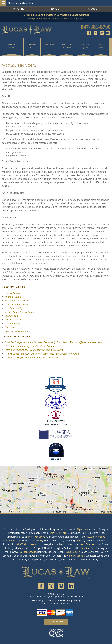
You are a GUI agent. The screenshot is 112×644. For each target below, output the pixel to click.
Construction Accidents (16, 304)
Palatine (85, 548)
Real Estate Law (49, 46)
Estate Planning (13, 323)
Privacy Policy (63, 601)
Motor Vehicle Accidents (17, 301)
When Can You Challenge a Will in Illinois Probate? (30, 346)
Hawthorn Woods (96, 537)
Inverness (37, 540)
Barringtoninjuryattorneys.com (56, 603)
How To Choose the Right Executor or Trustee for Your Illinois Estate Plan (42, 354)
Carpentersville (28, 552)
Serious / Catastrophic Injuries (20, 312)
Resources (36, 601)
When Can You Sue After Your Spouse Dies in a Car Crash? (34, 350)
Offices (93, 9)
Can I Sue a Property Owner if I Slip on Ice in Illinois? (31, 357)
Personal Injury (12, 46)
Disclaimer (49, 601)
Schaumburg (73, 552)
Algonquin (82, 529)
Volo (69, 556)
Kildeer (80, 540)
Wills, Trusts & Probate (66, 46)
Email (56, 9)
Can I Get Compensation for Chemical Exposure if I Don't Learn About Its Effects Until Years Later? (55, 342)
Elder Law (101, 46)
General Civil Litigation (84, 46)
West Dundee (87, 544)
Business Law (32, 46)
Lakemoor (35, 544)
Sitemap (76, 601)
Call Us (19, 9)
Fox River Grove (37, 537)
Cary (52, 533)
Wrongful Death (13, 297)
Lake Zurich (22, 544)
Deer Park (61, 533)
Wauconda (79, 556)
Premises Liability (14, 308)
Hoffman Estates (12, 540)
